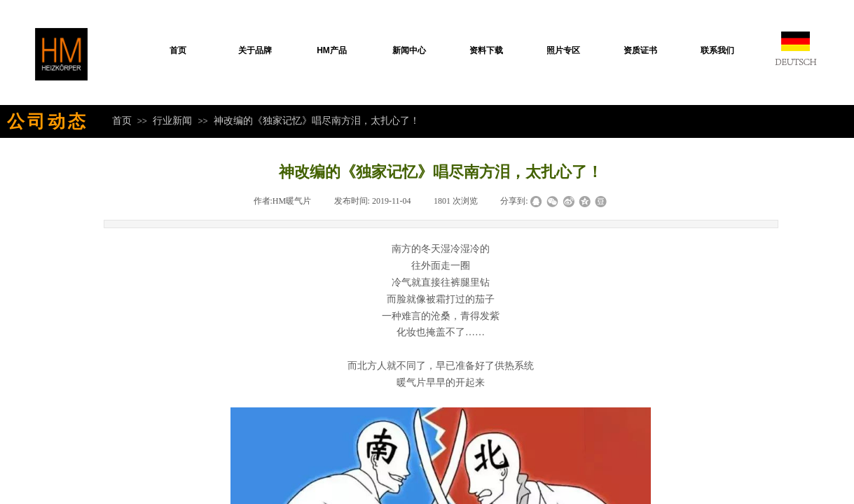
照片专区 (563, 50)
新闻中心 (409, 50)
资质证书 (640, 50)
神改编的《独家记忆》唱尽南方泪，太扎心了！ (317, 120)
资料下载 (486, 50)
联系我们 (717, 50)
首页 (178, 50)
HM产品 (332, 50)
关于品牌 (255, 50)
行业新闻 (172, 120)
